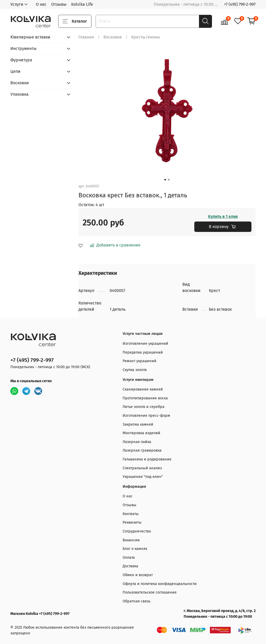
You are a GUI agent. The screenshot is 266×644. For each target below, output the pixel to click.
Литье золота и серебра (144, 407)
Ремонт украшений (139, 361)
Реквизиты (132, 522)
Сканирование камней (143, 389)
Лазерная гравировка (142, 450)
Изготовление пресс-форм (146, 416)
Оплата (129, 558)
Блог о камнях (135, 549)
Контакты (131, 514)
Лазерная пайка (137, 442)
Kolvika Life (82, 4)
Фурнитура (21, 60)
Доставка (130, 566)
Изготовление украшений (145, 344)
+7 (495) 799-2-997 (240, 4)
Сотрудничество (137, 531)
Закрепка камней (138, 424)
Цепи (15, 71)
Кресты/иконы (146, 37)
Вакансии (131, 540)
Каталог (75, 21)
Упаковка (19, 94)
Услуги (17, 4)
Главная (86, 37)
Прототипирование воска (145, 398)
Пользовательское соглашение (150, 592)
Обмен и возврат (138, 575)
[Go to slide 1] (165, 180)
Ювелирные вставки (30, 37)
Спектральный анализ (142, 468)
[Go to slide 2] (169, 180)
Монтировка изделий (141, 433)
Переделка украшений (143, 352)
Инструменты (24, 48)
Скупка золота (135, 370)
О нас (41, 4)
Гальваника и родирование (147, 459)
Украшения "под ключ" (143, 477)
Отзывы (59, 4)
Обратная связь (137, 601)
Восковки (113, 37)
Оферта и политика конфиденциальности (160, 584)
